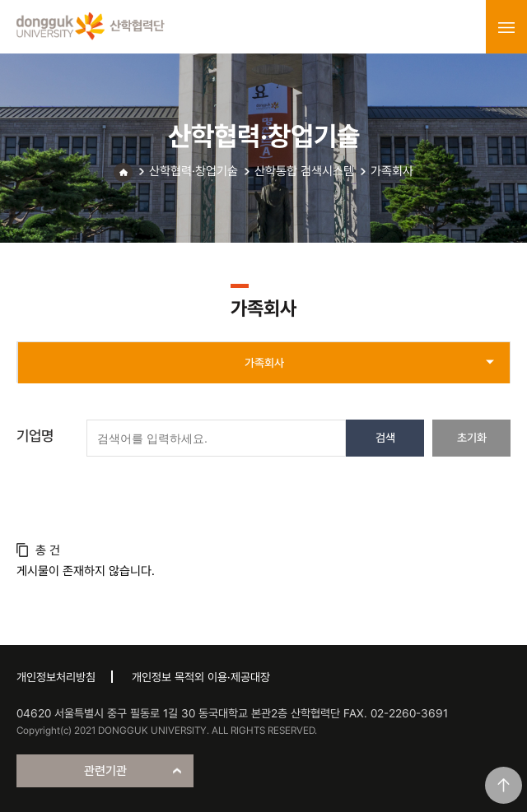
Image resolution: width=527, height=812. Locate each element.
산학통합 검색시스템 (304, 171)
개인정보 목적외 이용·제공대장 (201, 677)
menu (506, 27)
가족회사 (392, 171)
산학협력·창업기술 (194, 171)
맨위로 (504, 785)
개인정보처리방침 (56, 677)
